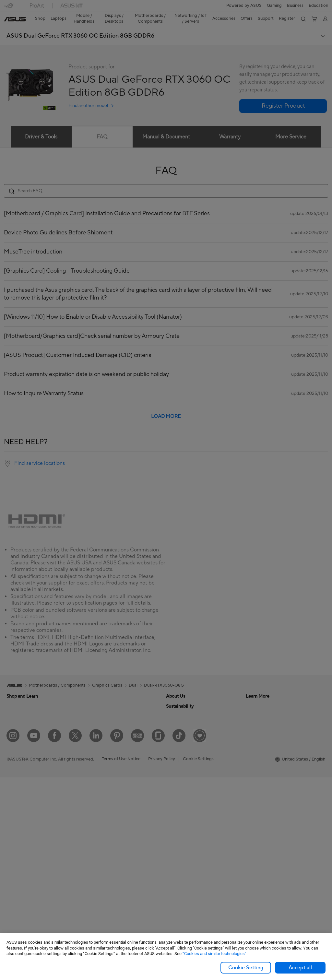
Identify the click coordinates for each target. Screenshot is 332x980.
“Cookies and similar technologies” (214, 954)
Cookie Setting (246, 968)
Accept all (300, 968)
